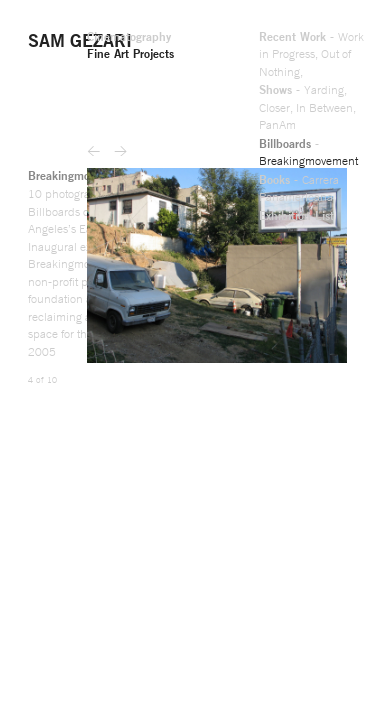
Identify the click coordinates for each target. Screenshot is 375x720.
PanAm (49, 61)
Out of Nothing (47, 41)
